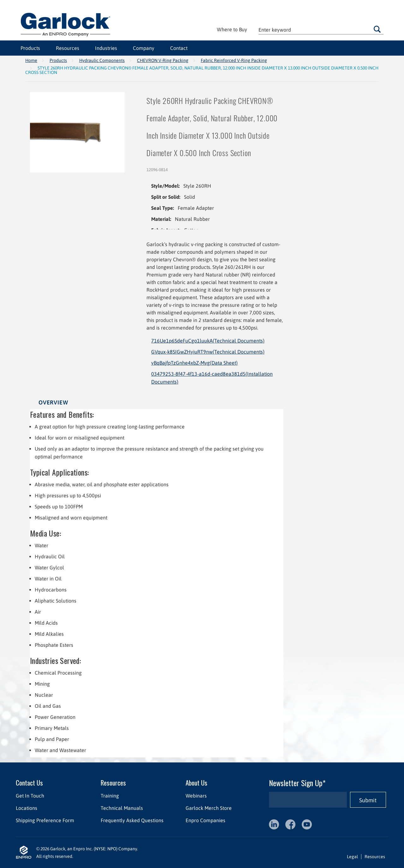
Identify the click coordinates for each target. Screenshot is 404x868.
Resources (68, 48)
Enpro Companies (205, 820)
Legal (352, 857)
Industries (106, 48)
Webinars (196, 796)
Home (31, 60)
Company (144, 48)
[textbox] (321, 30)
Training (110, 796)
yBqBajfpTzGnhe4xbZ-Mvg (194, 363)
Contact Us (29, 783)
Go (377, 29)
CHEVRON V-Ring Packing (163, 60)
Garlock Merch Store (209, 808)
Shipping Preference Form (45, 820)
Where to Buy (232, 29)
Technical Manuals (122, 808)
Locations (27, 808)
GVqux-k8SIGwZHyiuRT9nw (208, 352)
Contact (179, 48)
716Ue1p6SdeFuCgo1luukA (208, 341)
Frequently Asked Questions (132, 820)
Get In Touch (30, 796)
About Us (196, 783)
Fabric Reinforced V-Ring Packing (234, 60)
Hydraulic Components (102, 60)
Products (30, 48)
